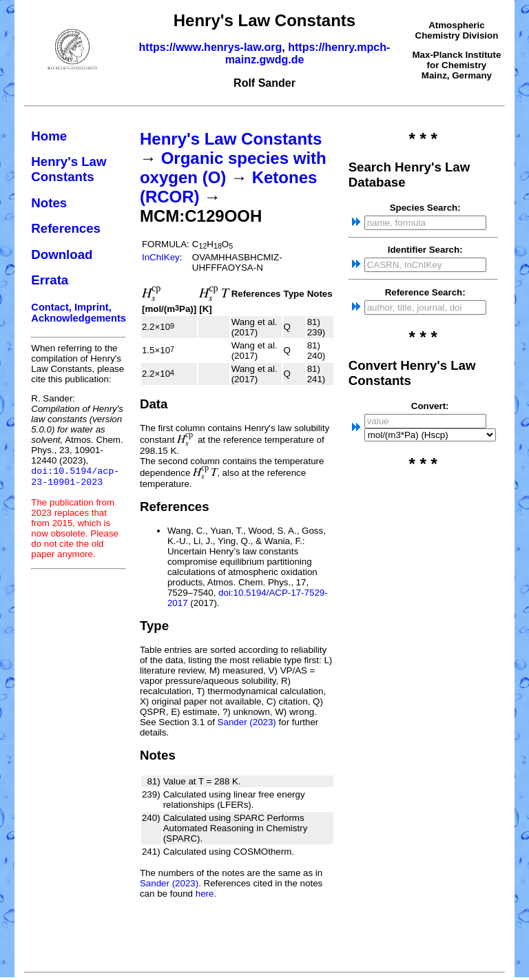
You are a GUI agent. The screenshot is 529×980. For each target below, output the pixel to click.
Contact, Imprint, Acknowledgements (79, 313)
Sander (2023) (247, 722)
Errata (50, 280)
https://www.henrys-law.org (211, 47)
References (66, 228)
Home (49, 136)
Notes (49, 203)
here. (206, 894)
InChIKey (161, 257)
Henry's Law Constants (69, 169)
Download (62, 254)
